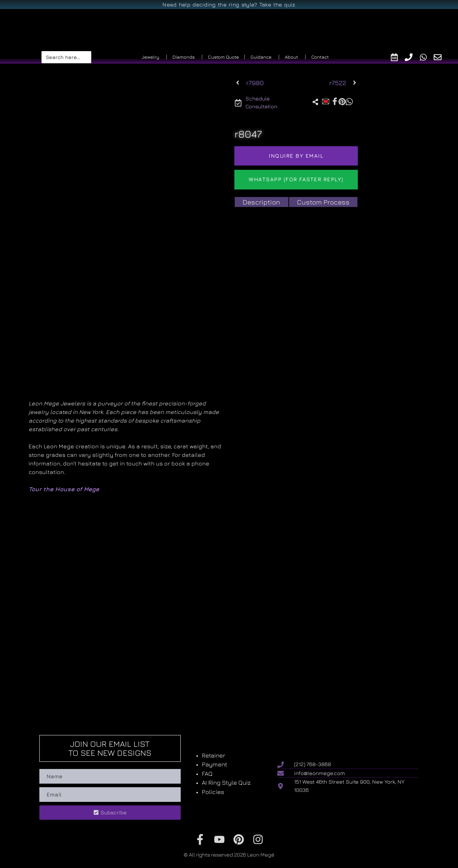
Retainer (213, 755)
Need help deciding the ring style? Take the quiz (229, 4)
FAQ (207, 774)
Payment (215, 764)
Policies (213, 792)
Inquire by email (296, 156)
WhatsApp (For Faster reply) (296, 179)
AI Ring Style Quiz (226, 783)
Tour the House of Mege (64, 489)
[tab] (261, 202)
